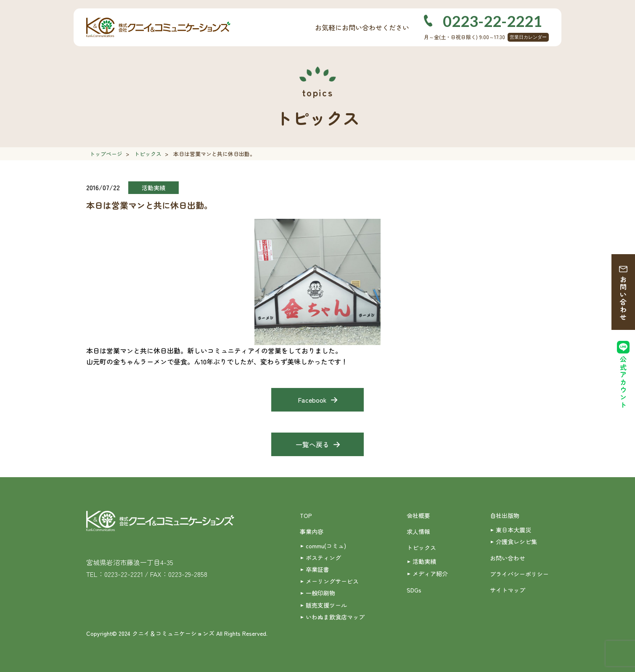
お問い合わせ (623, 298)
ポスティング (323, 558)
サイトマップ (508, 590)
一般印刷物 (320, 593)
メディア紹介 (430, 574)
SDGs (414, 590)
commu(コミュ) (326, 546)
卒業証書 (317, 569)
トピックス (148, 154)
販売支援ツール (326, 605)
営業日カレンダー (528, 37)
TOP (306, 515)
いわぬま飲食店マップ (335, 617)
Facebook (312, 400)
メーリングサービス (332, 581)
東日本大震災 (513, 530)
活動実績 (424, 561)
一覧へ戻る (312, 444)
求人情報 (418, 531)
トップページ (106, 154)
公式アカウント (623, 382)
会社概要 (418, 515)
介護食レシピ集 (516, 542)
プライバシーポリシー (519, 574)
